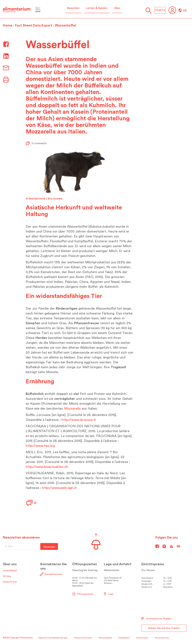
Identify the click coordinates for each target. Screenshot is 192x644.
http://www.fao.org (40, 446)
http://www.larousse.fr (79, 420)
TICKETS (160, 10)
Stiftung (7, 576)
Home (8, 25)
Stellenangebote (105, 638)
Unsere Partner (10, 582)
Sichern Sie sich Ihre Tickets (164, 628)
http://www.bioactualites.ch (47, 467)
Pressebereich (124, 638)
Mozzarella (72, 408)
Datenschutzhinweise (83, 638)
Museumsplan (142, 638)
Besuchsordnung (162, 638)
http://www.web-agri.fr (60, 488)
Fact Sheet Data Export (34, 25)
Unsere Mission (10, 571)
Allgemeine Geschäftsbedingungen (53, 638)
